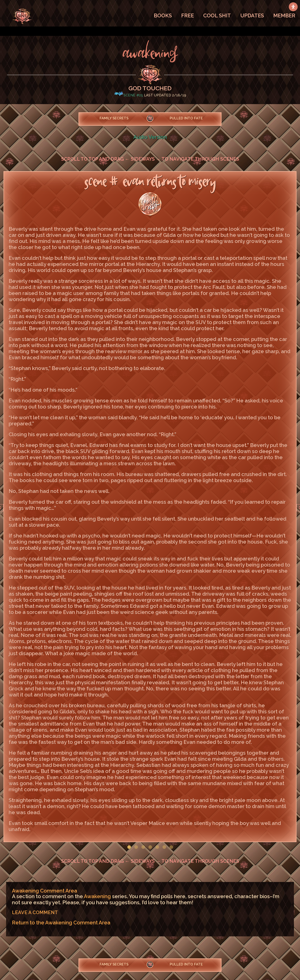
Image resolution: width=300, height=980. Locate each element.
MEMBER (284, 15)
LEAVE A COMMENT (35, 912)
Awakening (97, 896)
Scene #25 (133, 95)
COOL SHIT (217, 15)
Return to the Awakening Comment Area (61, 923)
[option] (150, 507)
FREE (187, 15)
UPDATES (252, 15)
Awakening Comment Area (45, 891)
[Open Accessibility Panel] (293, 7)
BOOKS (163, 15)
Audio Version (150, 137)
